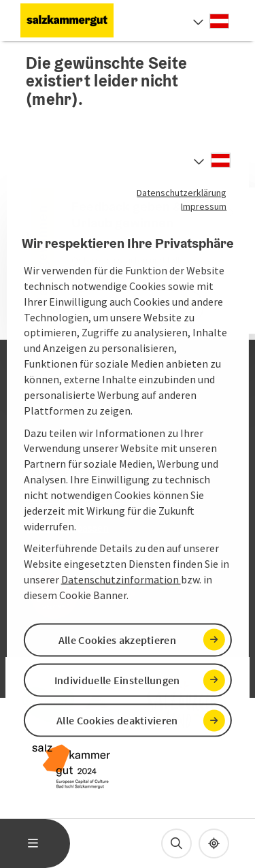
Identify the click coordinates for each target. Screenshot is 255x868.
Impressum (204, 206)
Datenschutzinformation (121, 579)
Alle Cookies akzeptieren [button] (117, 640)
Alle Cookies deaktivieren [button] (117, 720)
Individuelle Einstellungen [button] (117, 680)
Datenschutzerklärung (182, 192)
